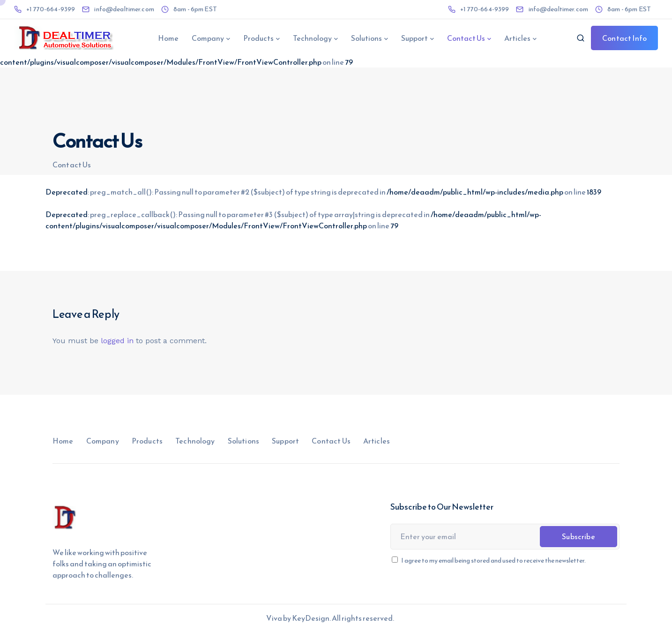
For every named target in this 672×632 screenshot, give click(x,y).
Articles (517, 38)
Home (168, 38)
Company (208, 38)
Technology (312, 38)
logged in (117, 341)
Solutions (366, 38)
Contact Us (466, 38)
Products (258, 38)
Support (414, 38)
